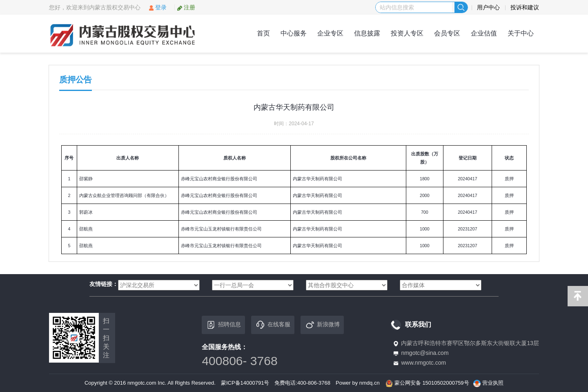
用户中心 (488, 7)
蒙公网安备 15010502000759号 (432, 383)
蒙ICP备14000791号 (245, 383)
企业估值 (484, 33)
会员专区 (447, 33)
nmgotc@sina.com (425, 353)
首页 (263, 33)
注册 (186, 7)
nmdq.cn (370, 383)
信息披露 (367, 33)
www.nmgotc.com (423, 363)
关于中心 (521, 33)
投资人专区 (407, 33)
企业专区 (330, 33)
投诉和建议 (525, 7)
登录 (157, 7)
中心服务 (294, 33)
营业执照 (493, 383)
